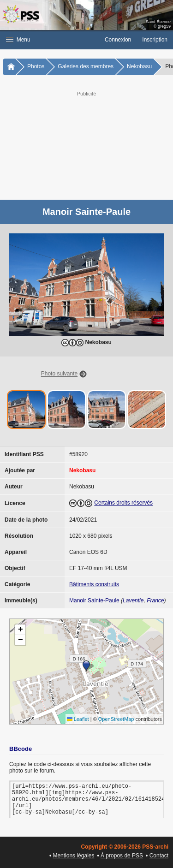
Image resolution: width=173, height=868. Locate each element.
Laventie (133, 600)
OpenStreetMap (116, 719)
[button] (50, 40)
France (155, 600)
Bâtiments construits (94, 584)
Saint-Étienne (158, 22)
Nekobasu (139, 66)
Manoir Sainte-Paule (94, 600)
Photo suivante (59, 374)
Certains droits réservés (123, 503)
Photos (36, 66)
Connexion (118, 40)
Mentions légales (73, 856)
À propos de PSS (122, 856)
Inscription (155, 40)
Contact (159, 856)
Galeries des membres (86, 66)
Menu (18, 40)
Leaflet (78, 719)
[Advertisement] (86, 144)
